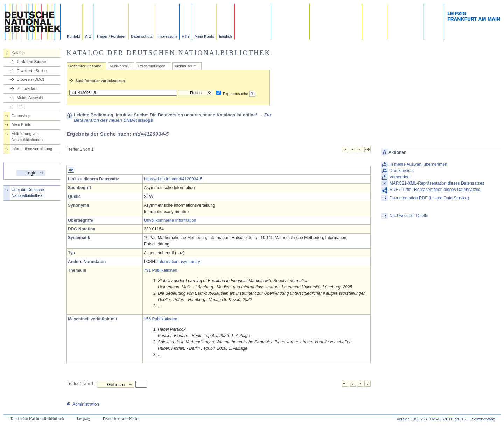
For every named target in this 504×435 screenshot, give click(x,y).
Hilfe (185, 36)
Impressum (167, 36)
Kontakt (73, 36)
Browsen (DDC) (30, 79)
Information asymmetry (179, 262)
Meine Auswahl (30, 98)
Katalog (18, 53)
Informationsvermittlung (32, 149)
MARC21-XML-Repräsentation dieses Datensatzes (437, 183)
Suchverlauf (27, 88)
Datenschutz (142, 36)
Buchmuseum (185, 66)
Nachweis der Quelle (409, 216)
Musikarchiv (120, 66)
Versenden (400, 177)
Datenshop (21, 116)
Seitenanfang (484, 419)
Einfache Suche (31, 62)
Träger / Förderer (111, 36)
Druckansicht (402, 171)
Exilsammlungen (151, 66)
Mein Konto (205, 36)
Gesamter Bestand (85, 66)
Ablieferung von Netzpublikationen (27, 137)
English (226, 36)
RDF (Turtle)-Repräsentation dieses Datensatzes (435, 190)
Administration (83, 404)
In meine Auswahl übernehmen (418, 164)
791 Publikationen (160, 270)
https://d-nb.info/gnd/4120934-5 (173, 179)
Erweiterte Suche (32, 71)
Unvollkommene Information (170, 220)
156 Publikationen (160, 319)
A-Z (88, 36)
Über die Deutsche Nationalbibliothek (28, 192)
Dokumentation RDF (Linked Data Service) (429, 198)
